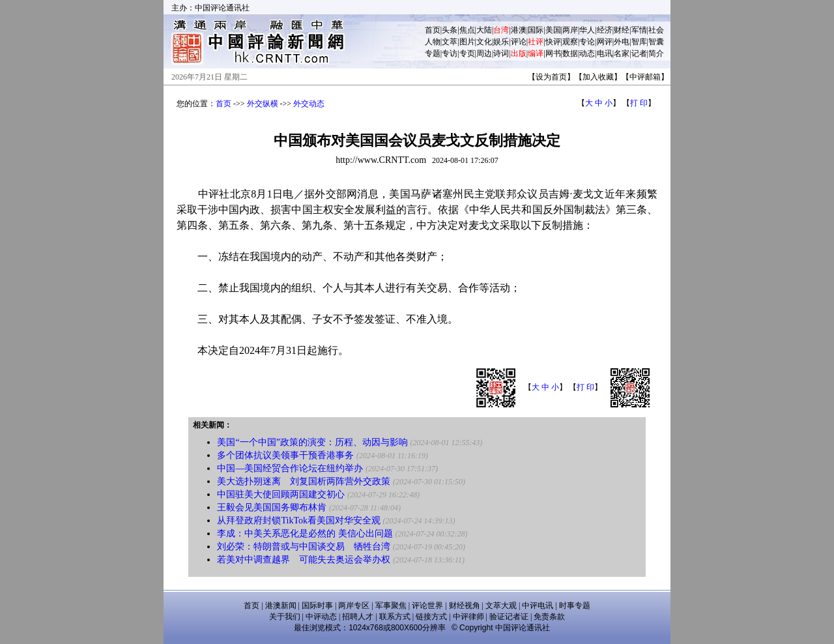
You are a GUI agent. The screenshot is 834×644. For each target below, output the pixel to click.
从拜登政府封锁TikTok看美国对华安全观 (299, 520)
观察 (570, 42)
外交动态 (309, 104)
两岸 (570, 30)
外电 (622, 42)
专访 (450, 53)
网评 (605, 42)
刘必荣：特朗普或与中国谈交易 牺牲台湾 (304, 547)
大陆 (484, 30)
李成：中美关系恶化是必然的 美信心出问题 (305, 534)
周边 (484, 53)
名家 (622, 53)
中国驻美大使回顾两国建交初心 (281, 494)
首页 (433, 30)
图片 (467, 42)
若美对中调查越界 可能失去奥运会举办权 (304, 560)
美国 (553, 30)
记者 (639, 53)
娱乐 (501, 42)
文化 (484, 42)
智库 (639, 42)
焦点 (467, 30)
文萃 (450, 42)
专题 (433, 53)
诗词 (501, 53)
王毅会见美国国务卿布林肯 (272, 507)
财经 (622, 30)
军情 (639, 30)
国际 (536, 30)
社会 (656, 30)
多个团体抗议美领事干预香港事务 (285, 455)
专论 (587, 42)
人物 (433, 42)
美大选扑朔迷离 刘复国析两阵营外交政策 (304, 481)
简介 (656, 53)
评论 (519, 42)
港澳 (519, 30)
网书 (553, 53)
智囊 (656, 42)
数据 (570, 53)
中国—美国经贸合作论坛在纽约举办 (290, 468)
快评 (553, 42)
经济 (605, 30)
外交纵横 (263, 104)
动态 (587, 53)
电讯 (605, 53)
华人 (587, 30)
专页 (467, 53)
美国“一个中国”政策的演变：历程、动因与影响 (312, 442)
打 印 (639, 103)
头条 (450, 30)
